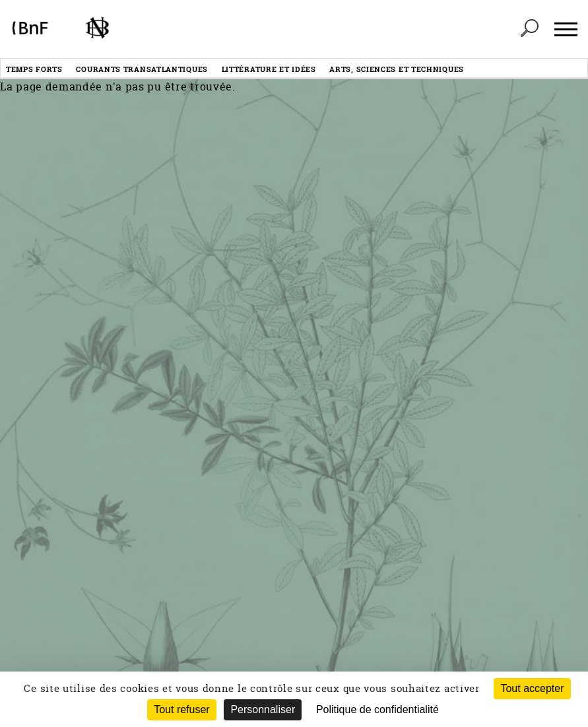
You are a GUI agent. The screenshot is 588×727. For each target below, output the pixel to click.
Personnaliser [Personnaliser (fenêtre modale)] (263, 710)
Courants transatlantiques (142, 69)
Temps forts (34, 69)
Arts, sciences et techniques (397, 69)
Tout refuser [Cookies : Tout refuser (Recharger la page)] (181, 710)
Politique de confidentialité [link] (377, 710)
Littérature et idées (269, 69)
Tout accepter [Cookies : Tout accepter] (532, 688)
